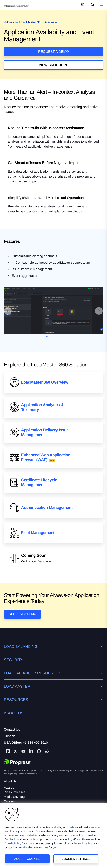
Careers (9, 802)
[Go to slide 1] (47, 337)
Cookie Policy (13, 843)
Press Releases (15, 792)
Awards (9, 788)
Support (10, 736)
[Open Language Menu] (82, 5)
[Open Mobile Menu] (101, 5)
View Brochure (53, 65)
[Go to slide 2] (54, 337)
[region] (53, 835)
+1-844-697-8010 (35, 743)
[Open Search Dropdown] (92, 5)
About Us (10, 781)
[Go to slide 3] (60, 337)
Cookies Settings (76, 859)
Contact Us (12, 730)
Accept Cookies (27, 859)
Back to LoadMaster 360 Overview (32, 22)
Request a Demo (54, 52)
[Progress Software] (18, 762)
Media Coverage (15, 797)
